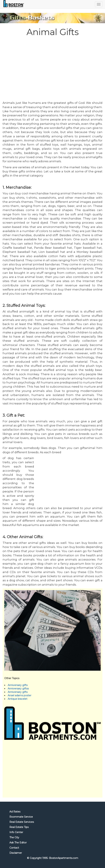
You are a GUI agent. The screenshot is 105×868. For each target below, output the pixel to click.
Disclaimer (16, 853)
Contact (14, 848)
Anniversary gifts (18, 685)
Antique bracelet (18, 699)
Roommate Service (21, 817)
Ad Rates (15, 812)
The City (14, 837)
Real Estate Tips (19, 827)
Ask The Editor (18, 843)
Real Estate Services (22, 822)
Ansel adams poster (19, 695)
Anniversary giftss (18, 689)
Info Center (16, 832)
